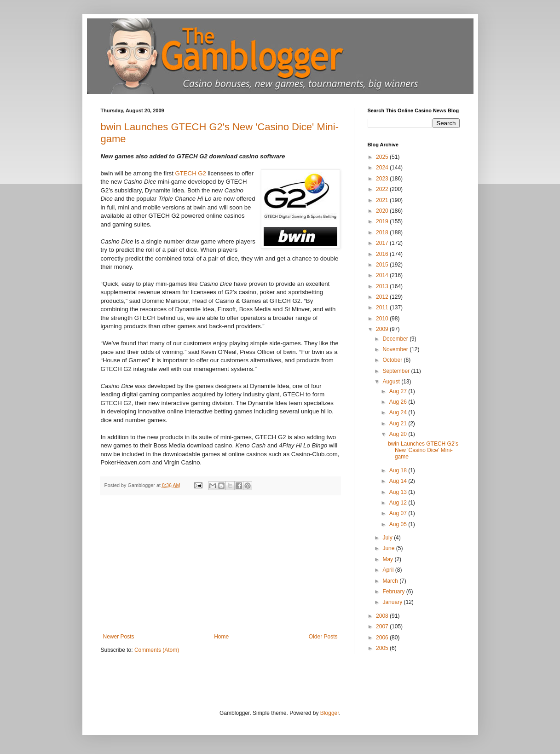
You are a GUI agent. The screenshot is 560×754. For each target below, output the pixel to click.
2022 (383, 189)
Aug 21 (399, 423)
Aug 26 (399, 402)
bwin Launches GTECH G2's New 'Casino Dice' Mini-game (423, 450)
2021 (383, 200)
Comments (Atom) (157, 650)
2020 (383, 211)
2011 (383, 307)
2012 (383, 297)
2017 (383, 243)
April (389, 570)
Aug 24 (399, 412)
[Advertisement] (220, 564)
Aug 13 (399, 492)
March (391, 581)
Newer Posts (119, 637)
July (388, 538)
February (394, 592)
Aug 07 (399, 513)
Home (221, 637)
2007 (383, 626)
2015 (383, 265)
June (389, 548)
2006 (383, 638)
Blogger (330, 713)
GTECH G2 (191, 173)
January (393, 602)
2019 (383, 221)
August (392, 382)
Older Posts (323, 637)
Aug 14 (399, 481)
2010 (383, 319)
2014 (383, 275)
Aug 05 (399, 524)
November (396, 349)
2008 (383, 616)
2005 (383, 648)
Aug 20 (399, 434)
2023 (383, 179)
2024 (383, 168)
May (388, 559)
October (393, 360)
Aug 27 (399, 391)
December (396, 339)
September (397, 371)
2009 (383, 329)
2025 (383, 157)
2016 (383, 254)
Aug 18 (399, 470)
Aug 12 (399, 503)
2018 (383, 232)
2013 (383, 286)
